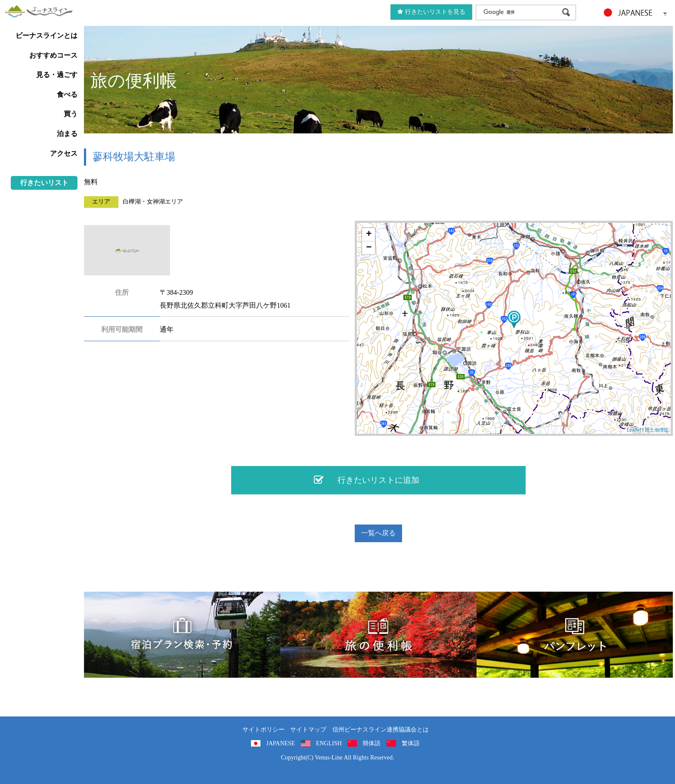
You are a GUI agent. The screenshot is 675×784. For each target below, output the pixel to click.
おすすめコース (53, 55)
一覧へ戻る (378, 533)
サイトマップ (308, 730)
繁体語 (411, 743)
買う (71, 114)
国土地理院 (657, 430)
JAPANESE (280, 743)
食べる (67, 94)
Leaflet (634, 430)
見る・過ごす (57, 75)
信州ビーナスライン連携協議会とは (381, 730)
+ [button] (369, 235)
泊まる (67, 134)
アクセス (64, 153)
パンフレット (575, 635)
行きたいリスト (44, 183)
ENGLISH (329, 743)
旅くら (182, 635)
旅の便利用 (378, 635)
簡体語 (372, 743)
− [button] (369, 248)
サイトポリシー (263, 730)
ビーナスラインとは (46, 35)
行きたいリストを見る (431, 12)
